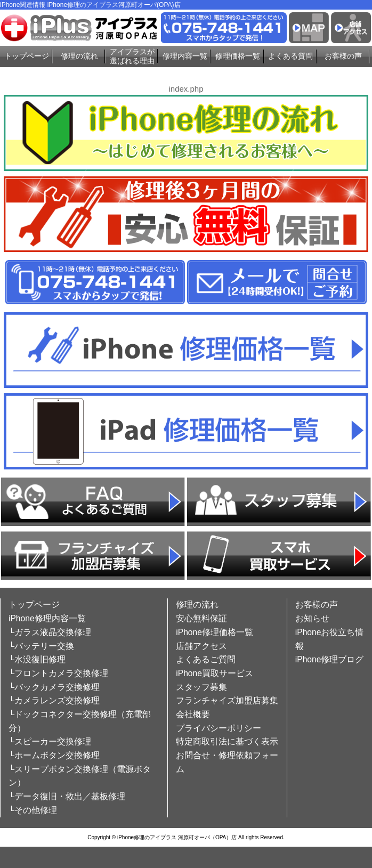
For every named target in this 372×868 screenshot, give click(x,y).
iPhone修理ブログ (330, 659)
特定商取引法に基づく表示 (227, 741)
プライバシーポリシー (219, 728)
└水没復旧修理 (37, 659)
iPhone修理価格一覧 (215, 632)
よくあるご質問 (206, 659)
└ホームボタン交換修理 (54, 755)
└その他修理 (33, 810)
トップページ (27, 56)
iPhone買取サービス (215, 673)
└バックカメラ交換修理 (54, 687)
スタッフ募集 (201, 687)
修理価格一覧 (238, 56)
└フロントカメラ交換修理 (58, 673)
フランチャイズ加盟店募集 (227, 700)
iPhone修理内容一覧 (47, 618)
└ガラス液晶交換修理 (50, 632)
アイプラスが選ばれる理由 (132, 56)
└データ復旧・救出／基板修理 (67, 796)
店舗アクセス (201, 646)
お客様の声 (343, 56)
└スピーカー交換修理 (50, 741)
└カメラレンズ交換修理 (54, 700)
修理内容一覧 (185, 56)
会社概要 (193, 714)
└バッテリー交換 (41, 646)
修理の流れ (79, 56)
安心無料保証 (201, 618)
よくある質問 (290, 56)
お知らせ (312, 618)
